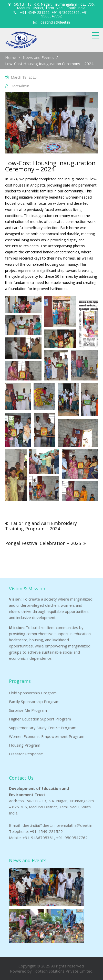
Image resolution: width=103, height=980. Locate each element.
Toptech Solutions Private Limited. (63, 971)
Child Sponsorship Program (33, 693)
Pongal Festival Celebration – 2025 (43, 543)
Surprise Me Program (28, 710)
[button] (23, 304)
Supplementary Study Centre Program (43, 728)
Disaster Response (26, 754)
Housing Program (25, 745)
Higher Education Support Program (40, 719)
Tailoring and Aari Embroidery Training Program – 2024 (41, 526)
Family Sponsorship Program (34, 702)
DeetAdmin (20, 86)
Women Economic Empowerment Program (47, 736)
